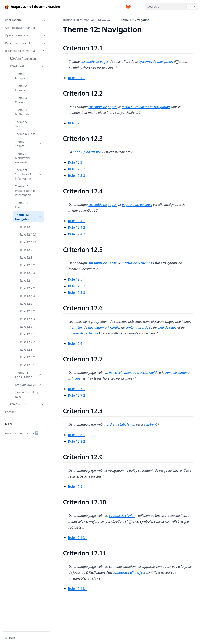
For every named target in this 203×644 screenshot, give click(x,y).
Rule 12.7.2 (27, 342)
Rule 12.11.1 (28, 242)
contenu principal (138, 327)
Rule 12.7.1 (27, 334)
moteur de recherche (137, 263)
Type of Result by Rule (26, 394)
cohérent (150, 424)
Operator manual (26, 35)
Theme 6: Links (28, 134)
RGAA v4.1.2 (27, 404)
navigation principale (104, 327)
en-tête (77, 327)
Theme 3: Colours (28, 100)
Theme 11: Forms (28, 205)
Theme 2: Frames (28, 88)
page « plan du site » (88, 152)
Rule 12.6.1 (27, 326)
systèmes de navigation (156, 62)
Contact (10, 412)
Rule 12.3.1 (27, 257)
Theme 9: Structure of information (28, 174)
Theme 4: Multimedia (28, 112)
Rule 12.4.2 (27, 288)
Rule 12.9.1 (27, 365)
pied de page (167, 327)
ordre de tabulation (121, 424)
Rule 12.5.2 (27, 311)
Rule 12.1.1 (27, 227)
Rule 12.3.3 (27, 273)
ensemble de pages (95, 62)
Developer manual (26, 43)
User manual (26, 20)
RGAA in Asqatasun (23, 58)
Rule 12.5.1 (27, 303)
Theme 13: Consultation (28, 375)
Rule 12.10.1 (28, 234)
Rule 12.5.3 (27, 319)
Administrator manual (20, 28)
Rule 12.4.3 (27, 296)
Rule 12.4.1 (27, 280)
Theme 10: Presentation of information (28, 191)
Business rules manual (26, 51)
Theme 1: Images (28, 76)
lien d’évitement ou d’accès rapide (134, 373)
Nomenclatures (28, 385)
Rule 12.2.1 (27, 250)
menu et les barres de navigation (146, 107)
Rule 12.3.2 (27, 265)
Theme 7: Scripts (28, 144)
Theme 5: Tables (28, 124)
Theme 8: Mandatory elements (28, 158)
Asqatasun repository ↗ (22, 433)
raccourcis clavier (122, 516)
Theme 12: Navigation (28, 217)
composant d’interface (129, 572)
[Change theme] (27, 638)
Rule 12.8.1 (27, 349)
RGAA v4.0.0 (27, 66)
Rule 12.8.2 (27, 357)
